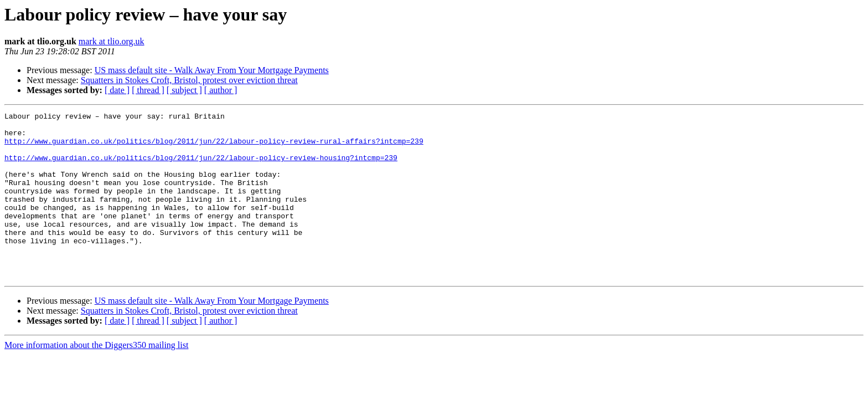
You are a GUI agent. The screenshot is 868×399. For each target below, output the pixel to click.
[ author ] (221, 90)
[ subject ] (184, 90)
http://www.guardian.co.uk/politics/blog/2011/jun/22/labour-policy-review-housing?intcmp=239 (201, 167)
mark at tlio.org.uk (112, 41)
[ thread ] (148, 90)
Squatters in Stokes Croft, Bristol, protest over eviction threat (189, 80)
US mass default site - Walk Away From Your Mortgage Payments (212, 70)
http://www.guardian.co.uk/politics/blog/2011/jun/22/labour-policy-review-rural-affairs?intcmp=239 (214, 147)
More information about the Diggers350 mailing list (96, 378)
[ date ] (117, 90)
